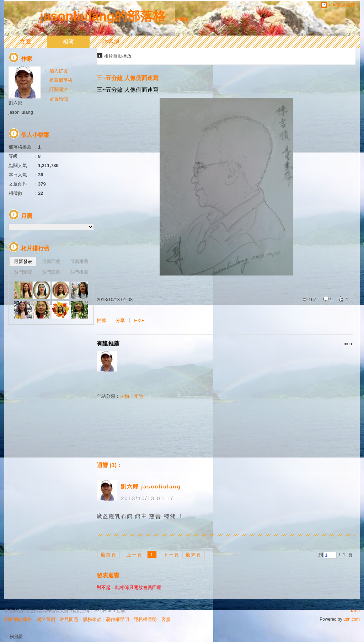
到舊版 (182, 19)
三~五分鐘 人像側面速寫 (128, 78)
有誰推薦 (225, 344)
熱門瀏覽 (23, 272)
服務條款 (92, 619)
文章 (26, 42)
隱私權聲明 (145, 619)
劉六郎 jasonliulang (151, 486)
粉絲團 (17, 636)
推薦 (101, 320)
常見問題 (69, 619)
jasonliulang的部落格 (103, 16)
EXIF (139, 320)
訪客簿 (111, 42)
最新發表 (23, 261)
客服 (166, 619)
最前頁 (109, 555)
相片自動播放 (118, 56)
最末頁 (194, 555)
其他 (138, 396)
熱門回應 (51, 272)
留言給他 (59, 99)
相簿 (68, 42)
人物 (124, 396)
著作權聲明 (117, 619)
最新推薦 (79, 261)
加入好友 (59, 71)
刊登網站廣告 (18, 619)
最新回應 (51, 261)
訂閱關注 (59, 89)
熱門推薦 (79, 272)
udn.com (352, 619)
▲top (355, 611)
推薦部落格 (61, 80)
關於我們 (46, 619)
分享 (120, 320)
